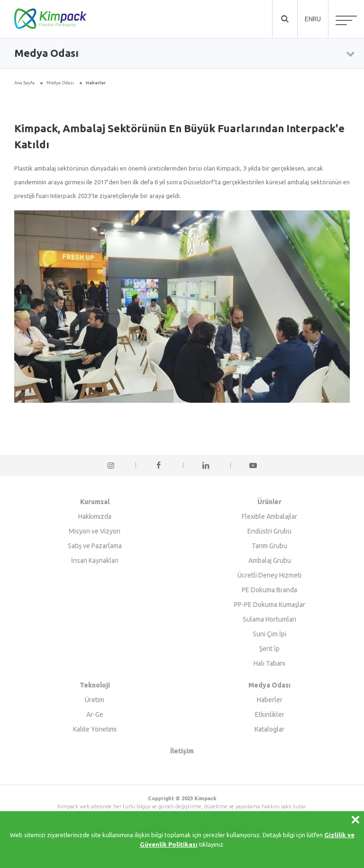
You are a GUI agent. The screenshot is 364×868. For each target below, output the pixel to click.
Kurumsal (95, 502)
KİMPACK (50, 19)
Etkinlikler (270, 714)
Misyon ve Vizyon (95, 531)
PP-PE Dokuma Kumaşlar (270, 605)
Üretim (95, 700)
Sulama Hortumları (269, 619)
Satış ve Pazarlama (95, 546)
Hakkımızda (95, 516)
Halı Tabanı (269, 663)
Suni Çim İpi (269, 634)
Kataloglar (269, 729)
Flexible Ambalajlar (269, 516)
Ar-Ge (95, 714)
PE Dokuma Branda (269, 590)
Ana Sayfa (24, 83)
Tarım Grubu (269, 546)
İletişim (182, 751)
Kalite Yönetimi (95, 729)
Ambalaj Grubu (270, 561)
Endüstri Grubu (269, 531)
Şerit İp (269, 649)
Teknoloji (95, 685)
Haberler (96, 83)
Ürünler (269, 502)
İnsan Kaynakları (95, 561)
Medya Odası (60, 83)
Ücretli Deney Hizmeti (269, 575)
